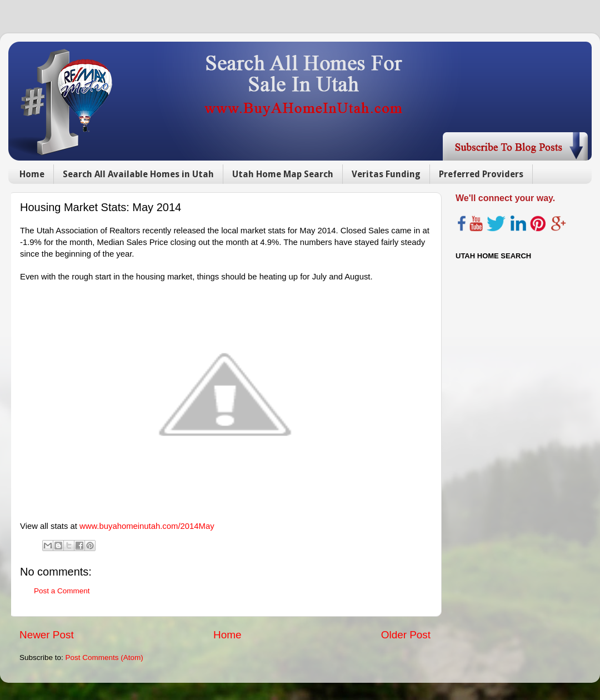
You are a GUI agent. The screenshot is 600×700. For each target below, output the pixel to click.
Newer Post (47, 635)
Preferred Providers (481, 174)
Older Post (406, 635)
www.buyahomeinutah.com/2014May (147, 526)
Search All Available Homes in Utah (138, 174)
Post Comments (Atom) (104, 657)
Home (32, 174)
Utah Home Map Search (283, 174)
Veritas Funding (386, 174)
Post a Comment (62, 591)
